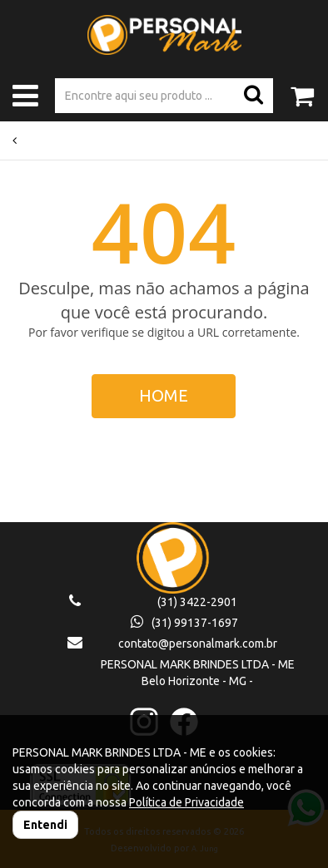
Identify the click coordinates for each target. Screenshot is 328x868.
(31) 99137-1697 (184, 623)
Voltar (31, 141)
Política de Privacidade (186, 802)
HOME (164, 395)
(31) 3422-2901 (197, 602)
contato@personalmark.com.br (198, 644)
